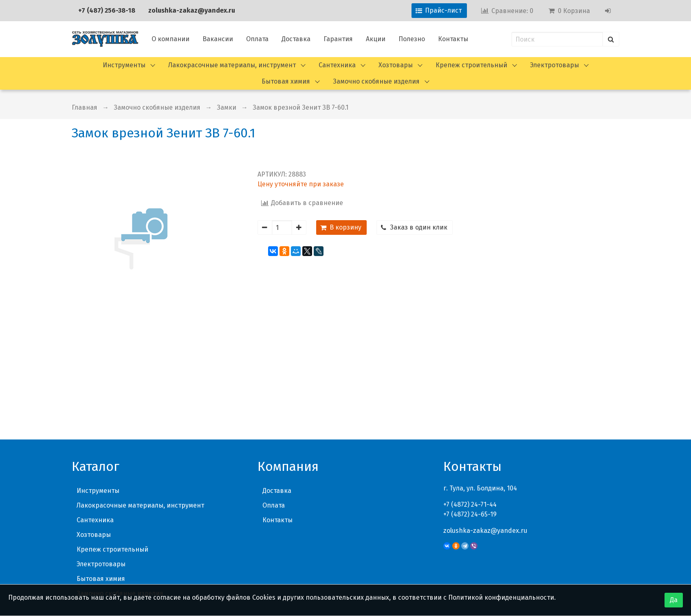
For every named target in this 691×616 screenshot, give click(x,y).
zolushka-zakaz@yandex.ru (192, 10)
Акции (376, 39)
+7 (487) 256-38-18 (107, 10)
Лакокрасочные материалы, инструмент (232, 65)
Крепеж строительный (471, 65)
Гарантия (338, 39)
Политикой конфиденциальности (501, 597)
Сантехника (337, 65)
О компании (171, 39)
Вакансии (218, 39)
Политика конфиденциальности (568, 565)
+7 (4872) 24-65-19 (470, 409)
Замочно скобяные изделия (376, 81)
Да (674, 600)
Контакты (453, 39)
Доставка (296, 39)
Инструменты (124, 65)
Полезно (412, 39)
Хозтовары (396, 65)
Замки (227, 107)
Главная (85, 107)
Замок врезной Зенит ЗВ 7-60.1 (300, 107)
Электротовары (555, 65)
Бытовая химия (286, 81)
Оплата (257, 39)
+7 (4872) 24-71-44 (470, 399)
